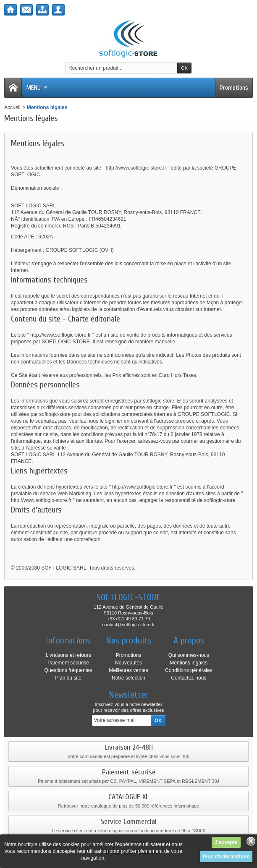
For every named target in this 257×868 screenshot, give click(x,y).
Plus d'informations (226, 857)
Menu (37, 88)
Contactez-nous (189, 678)
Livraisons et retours (68, 655)
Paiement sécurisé (68, 663)
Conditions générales (189, 670)
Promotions (234, 88)
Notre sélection (128, 678)
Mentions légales (189, 663)
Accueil (12, 107)
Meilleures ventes (128, 670)
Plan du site (68, 678)
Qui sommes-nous (189, 655)
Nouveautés (128, 663)
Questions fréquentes (68, 670)
